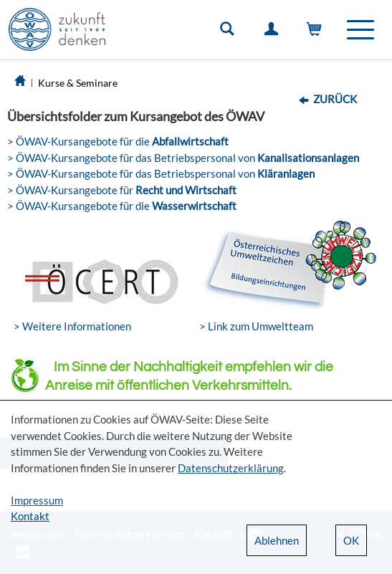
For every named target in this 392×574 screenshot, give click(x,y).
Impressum (37, 500)
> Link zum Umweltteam (256, 326)
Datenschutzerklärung (231, 468)
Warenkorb (317, 32)
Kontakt (30, 516)
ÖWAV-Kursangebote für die (121, 141)
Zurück (335, 99)
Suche (230, 32)
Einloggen (274, 32)
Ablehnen (277, 540)
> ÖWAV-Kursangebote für (122, 190)
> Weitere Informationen (72, 326)
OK (351, 540)
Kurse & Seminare (78, 83)
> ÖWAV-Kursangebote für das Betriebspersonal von (183, 158)
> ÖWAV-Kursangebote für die (122, 206)
